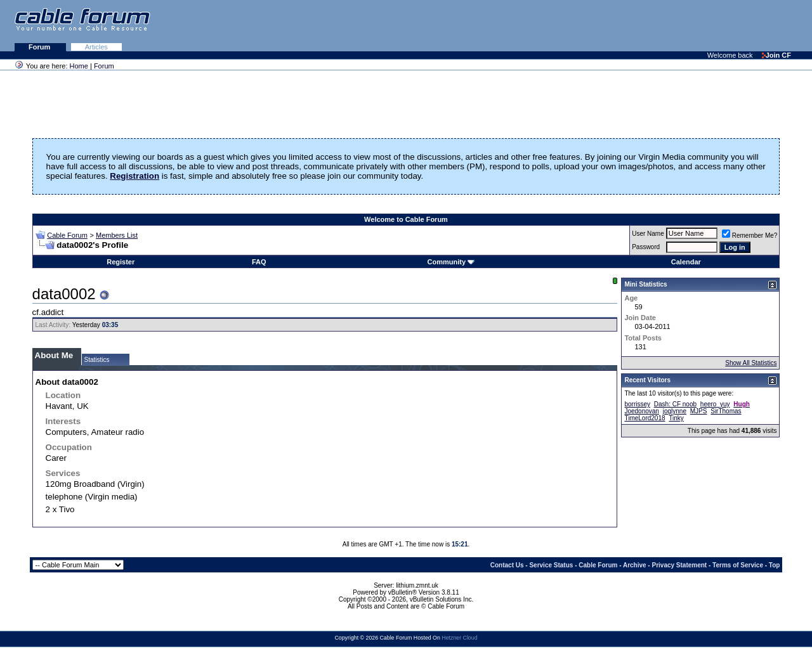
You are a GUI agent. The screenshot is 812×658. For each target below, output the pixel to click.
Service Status (551, 565)
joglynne (675, 411)
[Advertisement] (657, 25)
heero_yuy (715, 404)
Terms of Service (738, 565)
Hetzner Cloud (459, 638)
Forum (40, 47)
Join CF (776, 55)
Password (646, 247)
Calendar (686, 262)
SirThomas (726, 411)
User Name (648, 234)
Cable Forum (67, 235)
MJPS (699, 411)
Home (79, 66)
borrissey (637, 404)
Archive (635, 565)
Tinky (676, 418)
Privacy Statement (679, 565)
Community (451, 262)
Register (121, 262)
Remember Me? (750, 235)
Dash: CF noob (675, 404)
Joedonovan (642, 411)
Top (775, 565)
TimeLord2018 (645, 418)
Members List (117, 235)
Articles (96, 47)
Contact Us (507, 565)
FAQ (259, 262)
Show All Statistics (751, 363)
